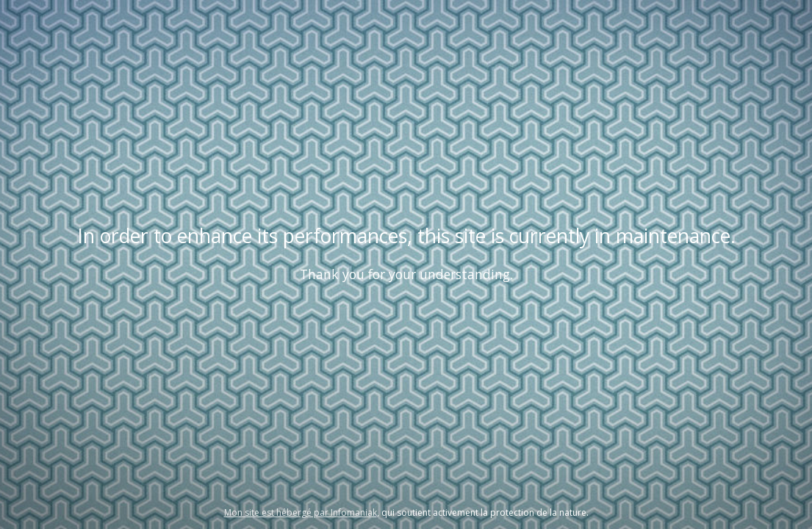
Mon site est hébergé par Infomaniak (301, 512)
